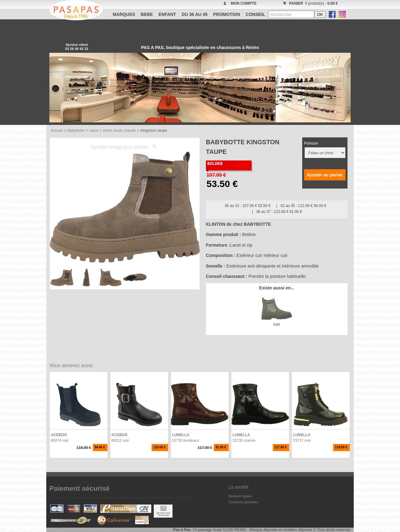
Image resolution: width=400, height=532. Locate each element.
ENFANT (167, 14)
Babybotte (76, 131)
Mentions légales (240, 496)
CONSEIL (255, 14)
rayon (94, 131)
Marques (124, 14)
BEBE (147, 14)
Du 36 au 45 (195, 14)
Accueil (57, 131)
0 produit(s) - (310, 3)
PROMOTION (227, 14)
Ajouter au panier (325, 175)
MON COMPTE (244, 3)
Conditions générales (243, 502)
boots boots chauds (119, 131)
